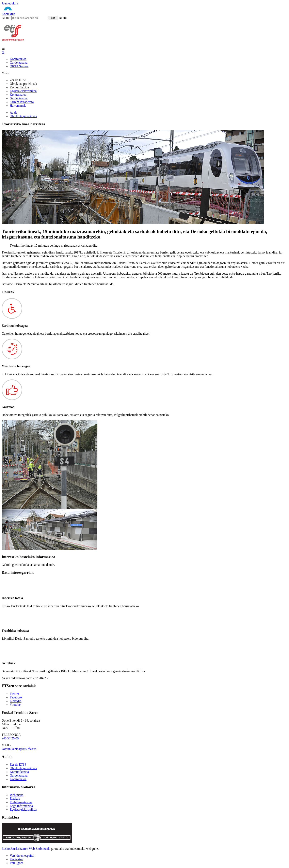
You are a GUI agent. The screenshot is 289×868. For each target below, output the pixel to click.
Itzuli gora (16, 863)
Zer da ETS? (18, 764)
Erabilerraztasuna (21, 802)
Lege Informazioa (21, 806)
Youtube (15, 705)
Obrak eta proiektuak (23, 116)
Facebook (16, 697)
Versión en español (22, 856)
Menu (5, 73)
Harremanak (18, 106)
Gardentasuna (19, 98)
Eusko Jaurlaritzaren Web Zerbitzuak (26, 849)
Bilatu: (6, 18)
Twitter (14, 694)
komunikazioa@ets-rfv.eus (19, 749)
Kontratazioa (18, 95)
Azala (13, 112)
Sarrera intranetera (22, 102)
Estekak (15, 799)
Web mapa (17, 795)
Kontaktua (8, 14)
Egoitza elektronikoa (23, 91)
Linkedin (16, 701)
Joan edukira (10, 3)
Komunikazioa (19, 772)
